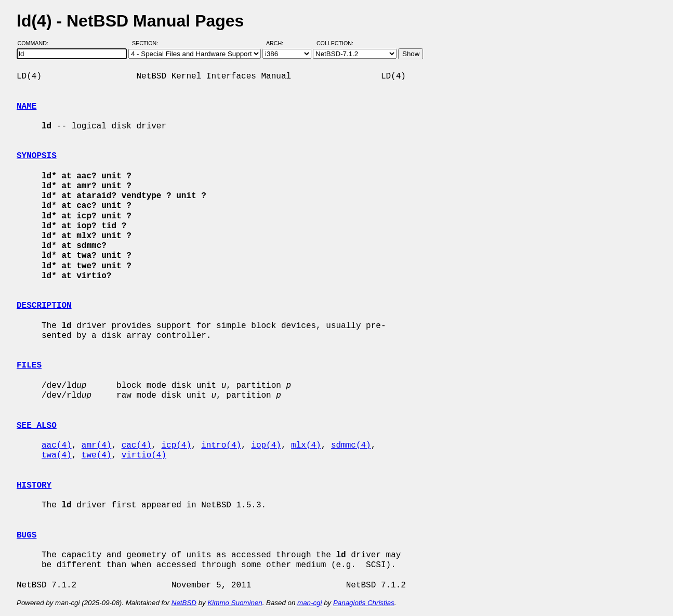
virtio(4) (144, 455)
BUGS (27, 535)
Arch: (279, 43)
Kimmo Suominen (235, 603)
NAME (27, 107)
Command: (36, 43)
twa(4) (57, 455)
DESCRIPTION (44, 306)
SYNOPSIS (37, 156)
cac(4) (137, 445)
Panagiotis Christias (364, 603)
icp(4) (176, 445)
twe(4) (97, 455)
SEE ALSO (37, 426)
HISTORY (34, 486)
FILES (29, 365)
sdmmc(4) (351, 445)
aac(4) (57, 445)
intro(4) (221, 445)
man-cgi (309, 603)
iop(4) (266, 445)
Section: (147, 43)
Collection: (335, 43)
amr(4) (97, 445)
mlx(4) (306, 445)
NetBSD (184, 603)
